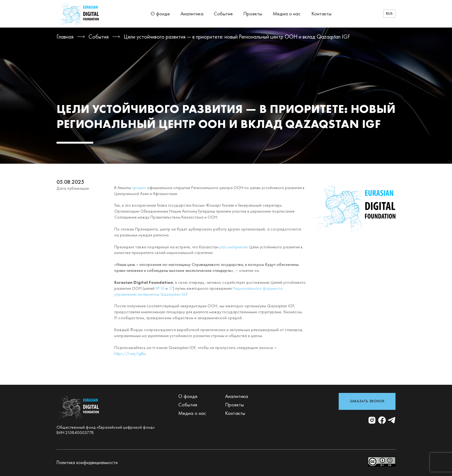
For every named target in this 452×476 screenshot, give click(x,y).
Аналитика (192, 14)
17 (171, 288)
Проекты (253, 14)
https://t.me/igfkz (130, 354)
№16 (160, 288)
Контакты (321, 14)
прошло (139, 188)
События (223, 14)
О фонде (160, 14)
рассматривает (234, 247)
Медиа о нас (287, 14)
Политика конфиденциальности (87, 463)
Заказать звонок (367, 401)
